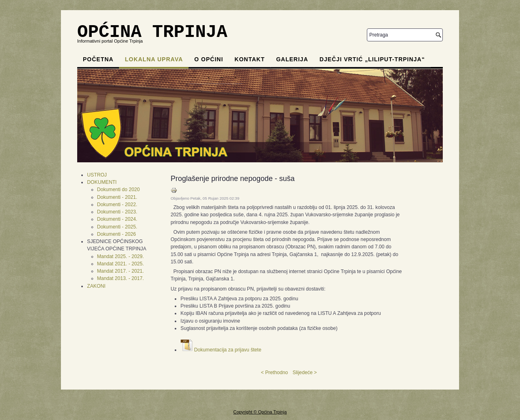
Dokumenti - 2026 (117, 234)
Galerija (292, 59)
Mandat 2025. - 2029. (121, 256)
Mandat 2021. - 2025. (121, 264)
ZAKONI (96, 286)
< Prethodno (274, 373)
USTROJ (97, 175)
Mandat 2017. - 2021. (121, 271)
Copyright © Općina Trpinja (260, 412)
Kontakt (249, 59)
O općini (209, 59)
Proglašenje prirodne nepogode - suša (233, 179)
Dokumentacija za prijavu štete (228, 350)
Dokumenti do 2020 (118, 190)
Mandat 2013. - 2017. (121, 278)
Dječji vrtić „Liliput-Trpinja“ (372, 59)
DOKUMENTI (102, 182)
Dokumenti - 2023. (117, 212)
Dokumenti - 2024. (117, 219)
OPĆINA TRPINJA (152, 32)
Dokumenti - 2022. (117, 205)
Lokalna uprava (154, 59)
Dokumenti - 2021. (117, 197)
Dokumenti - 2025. (117, 227)
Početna (98, 59)
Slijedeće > (305, 373)
